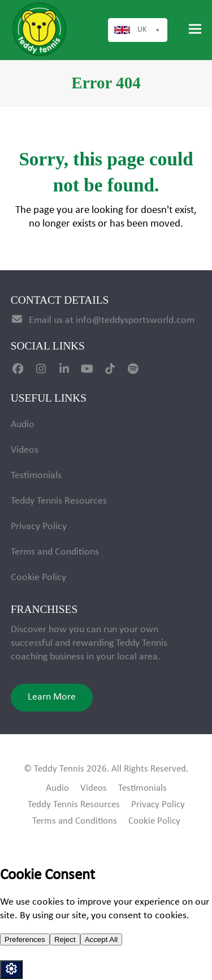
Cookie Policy (38, 578)
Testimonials (36, 476)
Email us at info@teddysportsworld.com (112, 320)
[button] (195, 29)
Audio (23, 425)
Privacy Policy (39, 527)
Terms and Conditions (55, 552)
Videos (25, 450)
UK (149, 30)
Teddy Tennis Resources (59, 501)
